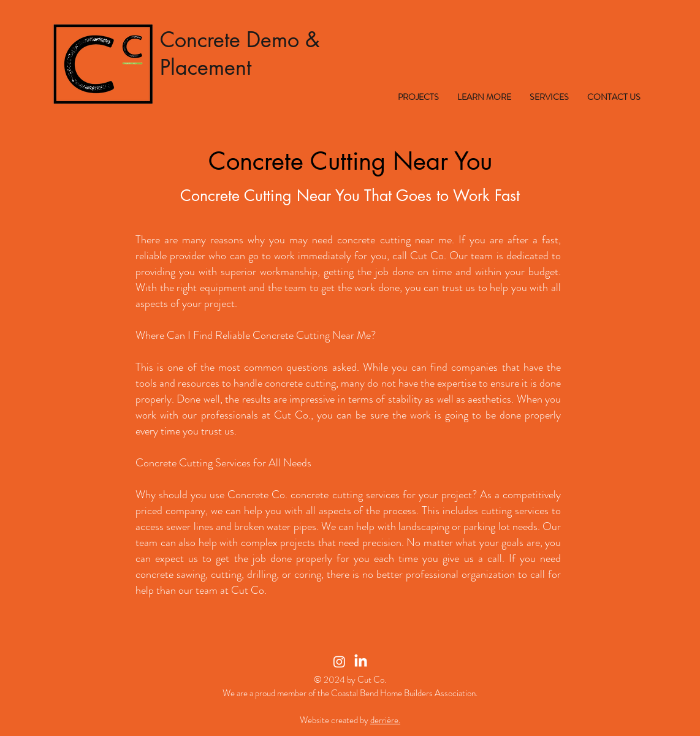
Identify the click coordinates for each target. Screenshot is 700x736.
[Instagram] (339, 662)
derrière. (385, 720)
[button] (418, 97)
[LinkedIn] (361, 662)
